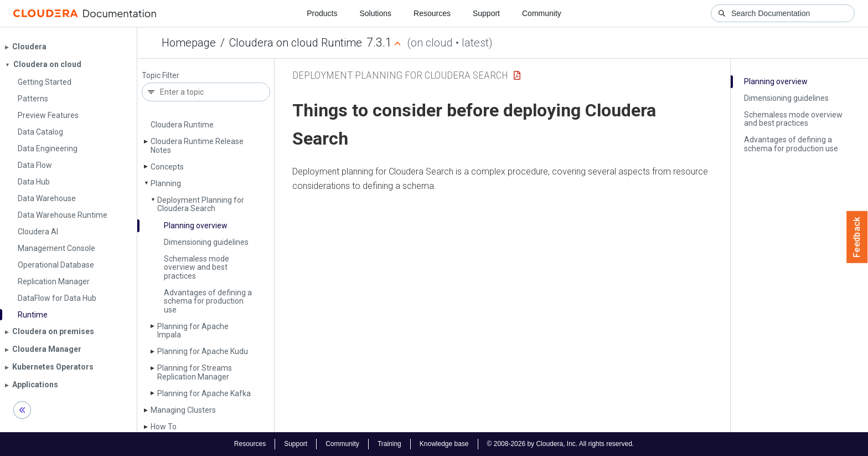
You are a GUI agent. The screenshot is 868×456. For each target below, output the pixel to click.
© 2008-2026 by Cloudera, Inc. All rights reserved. (561, 444)
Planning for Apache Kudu (203, 351)
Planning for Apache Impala (193, 331)
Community (542, 13)
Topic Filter (161, 76)
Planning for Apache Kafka (204, 393)
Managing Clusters (183, 410)
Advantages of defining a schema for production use (208, 301)
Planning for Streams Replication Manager (195, 372)
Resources (432, 13)
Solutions (375, 13)
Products (322, 13)
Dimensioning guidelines (206, 242)
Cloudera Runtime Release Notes (197, 145)
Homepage (189, 43)
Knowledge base (444, 444)
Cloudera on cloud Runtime (296, 43)
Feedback (857, 237)
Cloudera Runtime (182, 125)
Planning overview (196, 226)
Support (486, 13)
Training (389, 444)
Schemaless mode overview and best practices (197, 267)
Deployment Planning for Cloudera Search (201, 204)
